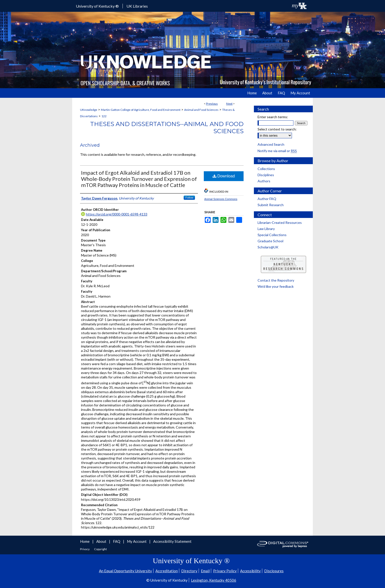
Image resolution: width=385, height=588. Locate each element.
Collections (266, 169)
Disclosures (274, 571)
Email (205, 571)
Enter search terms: (273, 117)
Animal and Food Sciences (201, 110)
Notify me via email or (277, 151)
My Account (137, 541)
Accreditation (167, 571)
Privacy (85, 549)
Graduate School (270, 241)
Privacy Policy (225, 571)
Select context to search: (277, 129)
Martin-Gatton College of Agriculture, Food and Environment (141, 110)
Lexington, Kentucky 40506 (214, 580)
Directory (189, 571)
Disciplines (266, 175)
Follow (189, 198)
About (102, 541)
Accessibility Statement (172, 541)
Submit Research (271, 205)
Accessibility (250, 571)
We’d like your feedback (276, 286)
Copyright (100, 549)
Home (85, 541)
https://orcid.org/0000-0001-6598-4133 (117, 214)
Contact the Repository (276, 280)
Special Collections (272, 235)
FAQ (117, 541)
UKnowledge (89, 110)
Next (229, 104)
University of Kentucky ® (97, 6)
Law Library (266, 229)
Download (224, 176)
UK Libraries (137, 6)
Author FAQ (267, 199)
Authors (264, 181)
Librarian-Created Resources (280, 222)
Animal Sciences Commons (221, 199)
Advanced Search (271, 144)
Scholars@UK (268, 247)
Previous (212, 104)
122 (104, 116)
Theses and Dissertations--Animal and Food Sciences (167, 128)
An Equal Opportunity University (125, 571)
